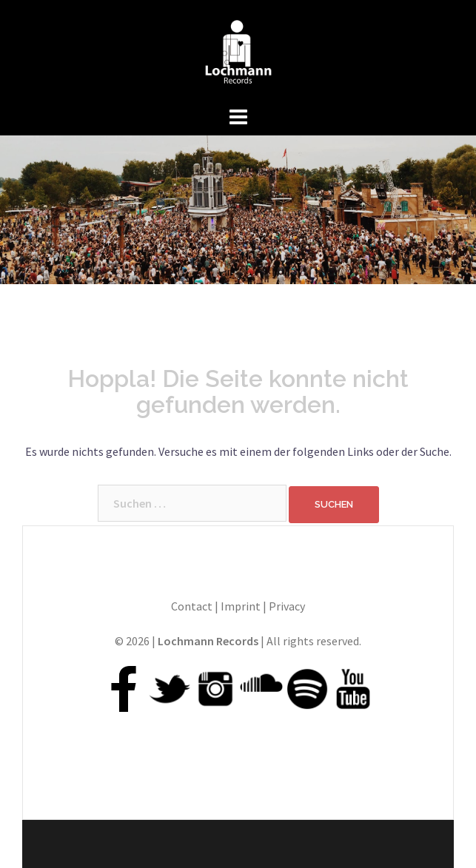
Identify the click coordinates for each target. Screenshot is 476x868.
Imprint (241, 606)
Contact (192, 606)
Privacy (287, 606)
